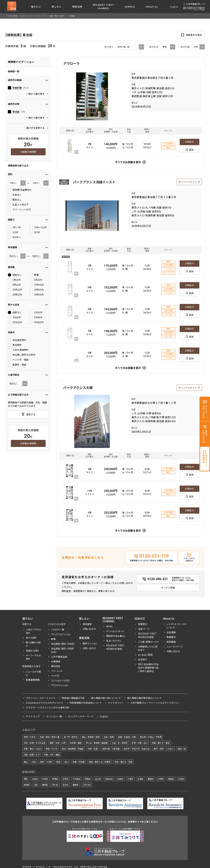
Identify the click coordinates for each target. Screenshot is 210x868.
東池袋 (16, 112)
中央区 (45, 779)
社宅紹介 (143, 659)
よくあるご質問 (145, 655)
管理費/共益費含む (20, 190)
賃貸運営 (87, 624)
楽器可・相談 (17, 365)
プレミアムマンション (61, 634)
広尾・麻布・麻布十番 (50, 737)
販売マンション (90, 643)
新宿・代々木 (52, 749)
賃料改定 (56, 666)
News (109, 626)
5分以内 (36, 317)
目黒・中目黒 (79, 762)
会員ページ (144, 629)
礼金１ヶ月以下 (18, 205)
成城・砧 (182, 749)
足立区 (65, 785)
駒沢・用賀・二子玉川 (164, 749)
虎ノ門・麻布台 (71, 737)
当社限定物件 (17, 340)
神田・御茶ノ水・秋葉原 (100, 762)
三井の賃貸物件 (18, 350)
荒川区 (55, 785)
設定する (31, 414)
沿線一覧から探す (57, 16)
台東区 (141, 779)
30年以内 (37, 295)
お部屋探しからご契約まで (148, 648)
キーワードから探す (33, 657)
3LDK (35, 232)
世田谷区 (109, 779)
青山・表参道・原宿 (91, 737)
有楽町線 (17, 88)
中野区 (161, 779)
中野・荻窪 (93, 749)
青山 (26, 762)
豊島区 (171, 779)
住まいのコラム (114, 641)
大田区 (120, 779)
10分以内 (15, 322)
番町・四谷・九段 (58, 743)
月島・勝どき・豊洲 (161, 743)
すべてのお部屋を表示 (128, 162)
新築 (34, 275)
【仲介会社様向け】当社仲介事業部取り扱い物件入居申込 (148, 668)
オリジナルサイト (188, 182)
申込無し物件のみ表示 (22, 355)
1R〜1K (14, 227)
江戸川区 (87, 785)
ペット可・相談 (18, 360)
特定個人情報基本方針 (73, 698)
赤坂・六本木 (30, 737)
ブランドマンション (60, 685)
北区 (36, 785)
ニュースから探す (33, 673)
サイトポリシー (116, 703)
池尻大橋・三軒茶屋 (111, 749)
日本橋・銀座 (76, 743)
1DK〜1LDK (38, 227)
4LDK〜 (14, 237)
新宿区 (55, 779)
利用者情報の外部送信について (86, 703)
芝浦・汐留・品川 (140, 743)
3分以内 (14, 317)
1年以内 (14, 280)
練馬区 (45, 785)
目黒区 (88, 779)
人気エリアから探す (33, 631)
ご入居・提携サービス (148, 642)
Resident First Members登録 (115, 647)
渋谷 (34, 762)
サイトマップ (33, 716)
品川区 (98, 779)
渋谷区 (35, 779)
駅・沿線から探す (33, 644)
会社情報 (171, 632)
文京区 (65, 779)
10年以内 (37, 285)
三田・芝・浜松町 (120, 743)
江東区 (130, 779)
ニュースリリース (175, 646)
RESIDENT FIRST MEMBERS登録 (147, 635)
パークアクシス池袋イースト (94, 182)
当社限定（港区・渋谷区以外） (63, 650)
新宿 (58, 762)
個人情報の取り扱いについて (106, 698)
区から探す (31, 638)
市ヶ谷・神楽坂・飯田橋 (97, 743)
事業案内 (171, 637)
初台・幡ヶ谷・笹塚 (124, 762)
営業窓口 (143, 624)
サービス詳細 (168, 588)
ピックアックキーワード (81, 716)
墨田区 (151, 779)
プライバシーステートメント (41, 698)
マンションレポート (115, 631)
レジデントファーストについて (177, 626)
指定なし (15, 275)
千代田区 (77, 779)
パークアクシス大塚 (78, 388)
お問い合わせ (89, 629)
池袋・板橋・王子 (32, 755)
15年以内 (15, 290)
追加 (191, 150)
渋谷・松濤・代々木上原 (35, 743)
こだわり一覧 (58, 629)
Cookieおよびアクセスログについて (45, 703)
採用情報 (171, 642)
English (174, 7)
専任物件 (15, 345)
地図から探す (33, 651)
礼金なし (15, 195)
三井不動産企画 (59, 657)
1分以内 (36, 312)
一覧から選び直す (35, 94)
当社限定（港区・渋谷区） (63, 644)
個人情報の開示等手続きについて (144, 698)
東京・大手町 (46, 762)
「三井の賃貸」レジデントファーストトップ (25, 16)
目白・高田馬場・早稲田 (73, 749)
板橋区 (27, 785)
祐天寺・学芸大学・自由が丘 (137, 749)
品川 (66, 762)
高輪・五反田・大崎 (127, 737)
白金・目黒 (109, 737)
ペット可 (55, 676)
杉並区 (181, 779)
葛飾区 (76, 785)
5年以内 (14, 285)
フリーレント (57, 671)
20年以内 (37, 290)
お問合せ (189, 142)
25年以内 (15, 295)
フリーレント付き (19, 210)
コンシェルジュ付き (60, 680)
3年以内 (36, 280)
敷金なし (15, 200)
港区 (26, 779)
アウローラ (71, 63)
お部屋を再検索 (28, 152)
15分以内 (37, 322)
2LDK (13, 232)
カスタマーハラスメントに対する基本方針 (48, 707)
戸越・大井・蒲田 (52, 755)
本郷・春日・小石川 (33, 749)
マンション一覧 (54, 716)
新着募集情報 (33, 680)
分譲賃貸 (56, 661)
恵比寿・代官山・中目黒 (151, 737)
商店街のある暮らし (116, 636)
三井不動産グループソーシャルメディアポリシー (155, 703)
